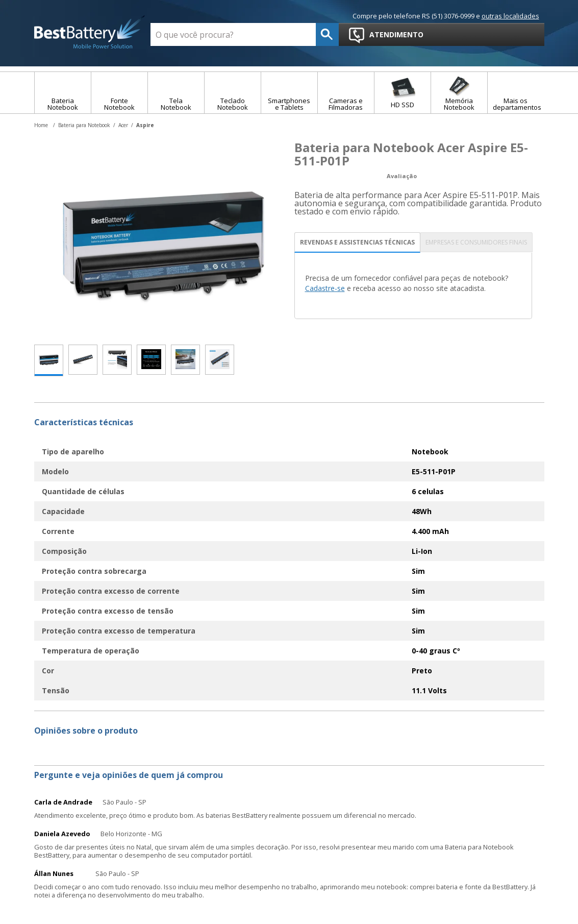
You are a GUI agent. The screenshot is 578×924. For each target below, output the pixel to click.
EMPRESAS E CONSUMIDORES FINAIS (476, 242)
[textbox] (233, 34)
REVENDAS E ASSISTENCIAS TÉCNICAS (357, 242)
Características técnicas (84, 422)
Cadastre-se (325, 288)
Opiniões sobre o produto (86, 731)
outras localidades (510, 16)
